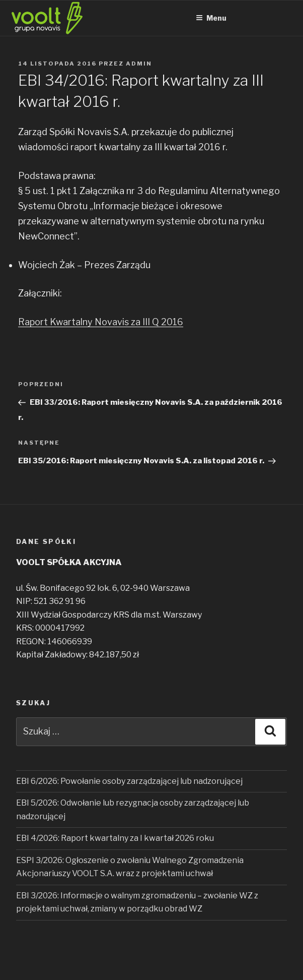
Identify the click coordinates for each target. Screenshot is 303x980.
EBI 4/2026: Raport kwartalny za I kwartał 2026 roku (115, 838)
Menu (211, 18)
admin (139, 64)
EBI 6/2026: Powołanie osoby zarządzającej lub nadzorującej (129, 781)
